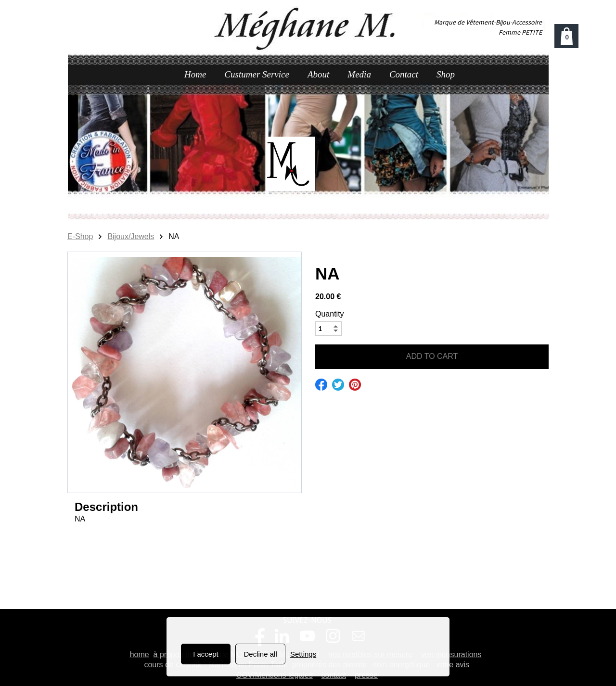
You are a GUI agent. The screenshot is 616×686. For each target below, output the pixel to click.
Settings (303, 654)
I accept (206, 654)
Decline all (261, 654)
